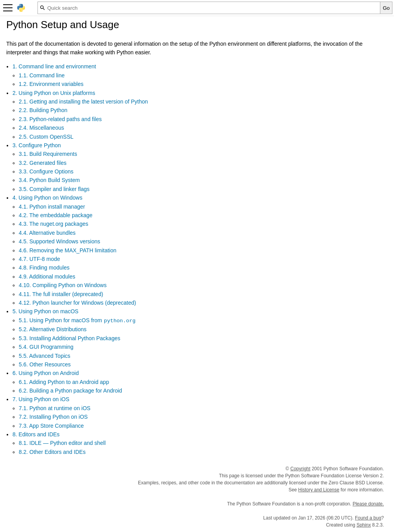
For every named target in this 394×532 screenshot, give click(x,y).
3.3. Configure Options (46, 171)
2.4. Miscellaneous (41, 128)
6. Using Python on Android (46, 373)
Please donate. (368, 504)
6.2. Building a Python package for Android (70, 391)
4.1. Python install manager (52, 207)
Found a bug (368, 518)
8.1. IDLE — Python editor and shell (62, 443)
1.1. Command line (42, 75)
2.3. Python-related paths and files (60, 119)
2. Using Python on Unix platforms (54, 93)
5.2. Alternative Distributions (53, 329)
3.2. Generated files (43, 163)
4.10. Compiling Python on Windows (63, 285)
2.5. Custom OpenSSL (46, 137)
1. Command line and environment (54, 66)
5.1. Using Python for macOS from (77, 320)
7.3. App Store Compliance (51, 426)
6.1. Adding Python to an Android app (64, 382)
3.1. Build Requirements (48, 154)
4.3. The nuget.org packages (53, 224)
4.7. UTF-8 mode (39, 259)
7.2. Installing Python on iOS (53, 417)
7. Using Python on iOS (41, 399)
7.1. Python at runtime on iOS (55, 408)
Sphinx (364, 525)
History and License (319, 490)
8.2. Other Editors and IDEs (52, 452)
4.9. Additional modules (47, 277)
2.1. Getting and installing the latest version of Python (83, 102)
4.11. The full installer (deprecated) (61, 294)
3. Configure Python (37, 145)
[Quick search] (209, 8)
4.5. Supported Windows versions (60, 241)
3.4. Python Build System (49, 180)
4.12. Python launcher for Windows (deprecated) (77, 303)
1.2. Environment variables (51, 84)
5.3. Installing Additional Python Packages (70, 338)
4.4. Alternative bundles (47, 233)
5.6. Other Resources (45, 364)
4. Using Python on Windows (47, 198)
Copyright (300, 469)
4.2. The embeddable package (56, 215)
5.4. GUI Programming (46, 347)
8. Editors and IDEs (36, 434)
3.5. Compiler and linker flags (54, 189)
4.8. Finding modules (44, 268)
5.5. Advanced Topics (45, 356)
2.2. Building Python (43, 110)
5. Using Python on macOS (45, 311)
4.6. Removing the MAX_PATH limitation (68, 250)
